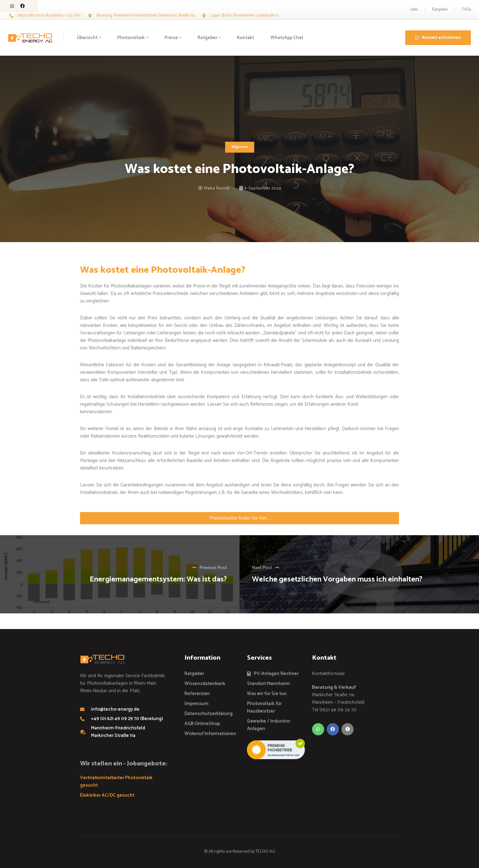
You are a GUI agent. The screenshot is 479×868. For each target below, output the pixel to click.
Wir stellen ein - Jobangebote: (124, 764)
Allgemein (240, 147)
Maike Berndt (217, 188)
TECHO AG (265, 852)
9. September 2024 (263, 188)
